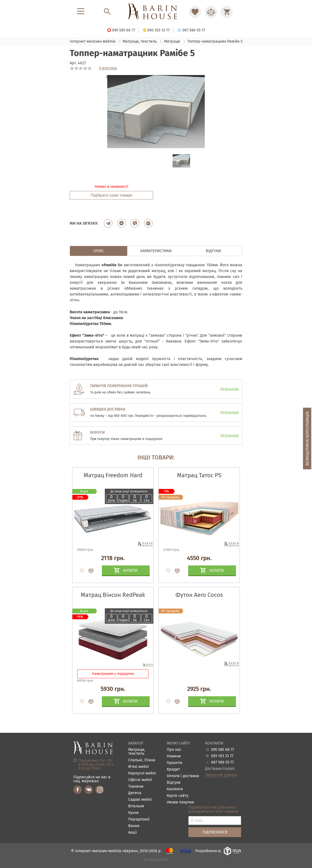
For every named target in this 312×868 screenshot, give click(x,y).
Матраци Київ (156, 860)
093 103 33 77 (222, 756)
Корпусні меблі (142, 773)
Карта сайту (178, 796)
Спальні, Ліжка (142, 760)
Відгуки (174, 783)
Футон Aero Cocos (199, 595)
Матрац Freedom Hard (113, 475)
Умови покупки (180, 802)
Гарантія (175, 763)
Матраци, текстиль (137, 752)
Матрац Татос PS (199, 475)
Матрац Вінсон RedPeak (113, 595)
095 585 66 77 (223, 750)
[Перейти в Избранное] (195, 12)
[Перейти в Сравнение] (211, 12)
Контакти (175, 789)
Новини (174, 756)
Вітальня (136, 806)
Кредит (173, 769)
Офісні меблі (140, 780)
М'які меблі (139, 767)
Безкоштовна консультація (307, 438)
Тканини (136, 787)
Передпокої (139, 819)
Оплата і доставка (183, 776)
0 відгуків (108, 68)
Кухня (133, 813)
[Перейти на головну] (156, 12)
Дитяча (135, 793)
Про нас (174, 750)
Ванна (134, 826)
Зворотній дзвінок (221, 775)
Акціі (133, 833)
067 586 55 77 (222, 762)
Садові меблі (140, 800)
